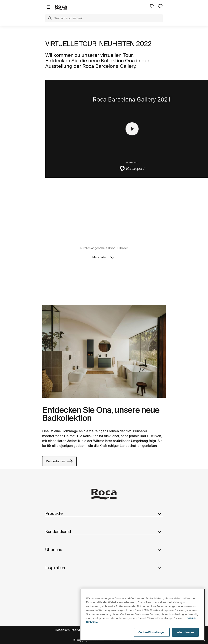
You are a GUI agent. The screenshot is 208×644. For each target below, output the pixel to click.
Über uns (104, 550)
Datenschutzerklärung (72, 630)
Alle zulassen (186, 632)
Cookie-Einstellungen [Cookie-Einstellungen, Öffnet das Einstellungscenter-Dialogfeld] (152, 632)
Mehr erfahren (59, 461)
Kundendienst (104, 532)
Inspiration (104, 568)
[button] (50, 19)
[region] (142, 615)
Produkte (104, 513)
